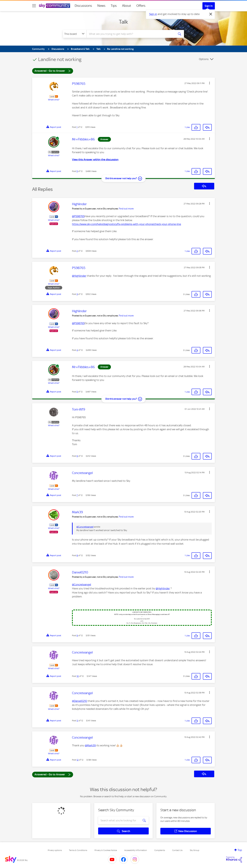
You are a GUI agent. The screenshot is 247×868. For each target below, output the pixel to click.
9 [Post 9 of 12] (77, 635)
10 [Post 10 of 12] (78, 676)
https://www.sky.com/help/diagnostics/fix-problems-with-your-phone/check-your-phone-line (126, 224)
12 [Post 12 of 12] (78, 760)
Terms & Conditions (78, 850)
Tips (114, 6)
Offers (141, 6)
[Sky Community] (55, 6)
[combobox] (130, 34)
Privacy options (55, 850)
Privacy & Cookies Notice (106, 850)
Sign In (209, 6)
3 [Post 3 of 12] (77, 294)
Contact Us (177, 850)
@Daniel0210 (80, 701)
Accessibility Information (136, 850)
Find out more (126, 209)
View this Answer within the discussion (95, 159)
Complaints (160, 850)
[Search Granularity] (75, 34)
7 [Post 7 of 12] (77, 495)
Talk (123, 22)
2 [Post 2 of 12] (77, 251)
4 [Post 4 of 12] (77, 350)
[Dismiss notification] (211, 14)
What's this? (54, 100)
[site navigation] (34, 6)
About (127, 6)
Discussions (83, 6)
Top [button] (240, 850)
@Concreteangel (85, 527)
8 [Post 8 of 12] (77, 555)
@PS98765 (78, 216)
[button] (210, 83)
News (101, 6)
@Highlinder (79, 276)
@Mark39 (90, 745)
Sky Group (195, 850)
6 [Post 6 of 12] (77, 456)
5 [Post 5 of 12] (77, 171)
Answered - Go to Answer (53, 71)
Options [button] (204, 59)
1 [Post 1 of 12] (77, 127)
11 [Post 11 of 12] (77, 721)
